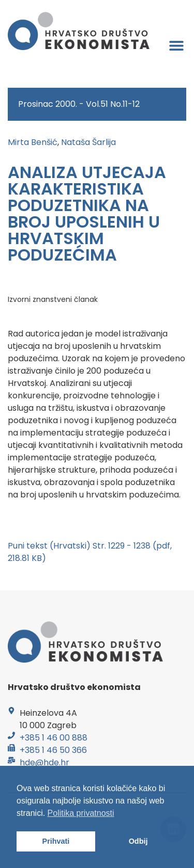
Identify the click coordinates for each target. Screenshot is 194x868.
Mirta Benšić (33, 142)
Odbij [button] (138, 841)
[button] (177, 45)
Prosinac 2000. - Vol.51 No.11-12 (79, 104)
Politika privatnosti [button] (81, 813)
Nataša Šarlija (88, 142)
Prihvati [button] (56, 841)
